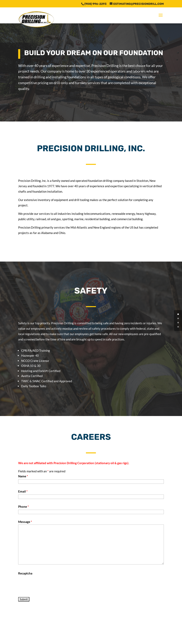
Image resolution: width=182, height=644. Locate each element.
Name (23, 476)
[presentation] (49, 584)
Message (25, 522)
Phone (23, 507)
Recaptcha (25, 573)
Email (23, 491)
